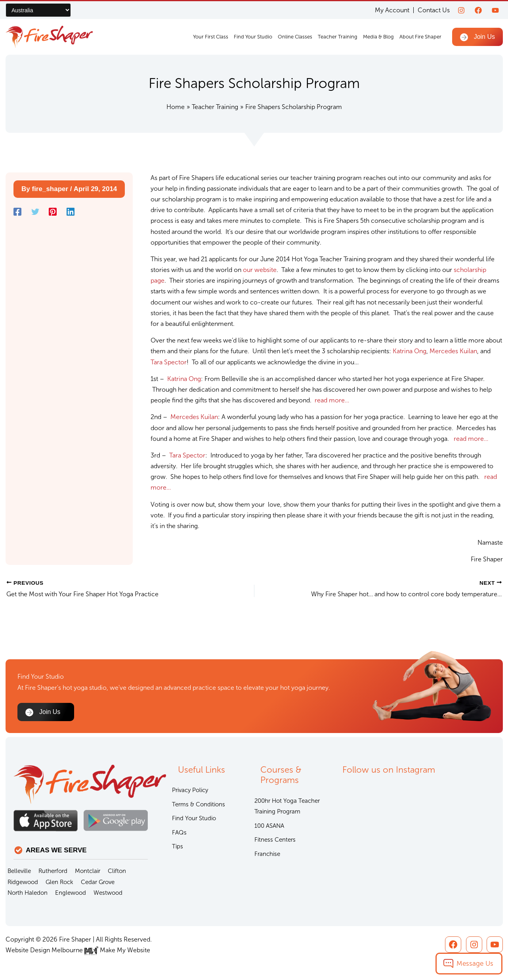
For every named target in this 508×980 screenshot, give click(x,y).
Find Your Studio (253, 37)
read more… (332, 400)
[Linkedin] (71, 212)
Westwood (108, 893)
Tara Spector (169, 362)
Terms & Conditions (199, 804)
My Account (392, 10)
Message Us (475, 963)
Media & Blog (378, 37)
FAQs (179, 833)
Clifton (117, 871)
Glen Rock (59, 882)
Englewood (71, 893)
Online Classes (295, 37)
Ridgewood (23, 882)
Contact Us (434, 10)
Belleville (19, 871)
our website (260, 270)
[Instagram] (461, 10)
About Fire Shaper (420, 37)
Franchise (267, 854)
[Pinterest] (53, 212)
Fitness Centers (275, 840)
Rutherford (53, 871)
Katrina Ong (410, 351)
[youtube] (495, 10)
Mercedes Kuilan (453, 351)
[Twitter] (35, 212)
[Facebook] (478, 10)
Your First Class (211, 37)
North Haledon (28, 893)
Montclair (88, 871)
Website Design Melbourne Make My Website (78, 950)
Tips (178, 846)
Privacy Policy (190, 790)
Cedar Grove (98, 882)
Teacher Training (338, 37)
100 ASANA (269, 826)
